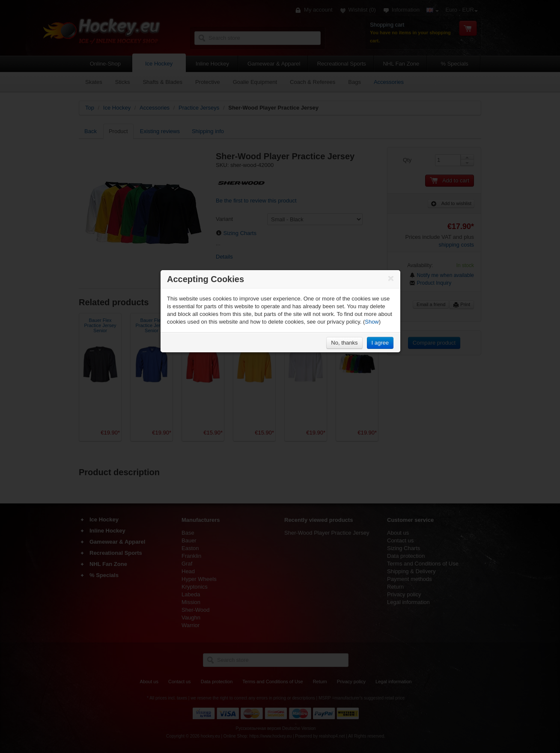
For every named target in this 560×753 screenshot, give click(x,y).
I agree (380, 343)
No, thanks (344, 343)
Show (372, 322)
